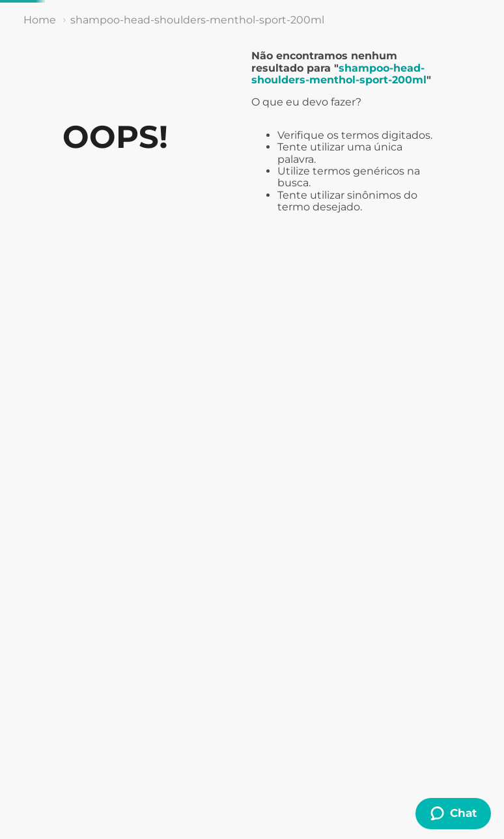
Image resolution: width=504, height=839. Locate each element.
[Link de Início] (40, 20)
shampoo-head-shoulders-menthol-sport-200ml (197, 20)
